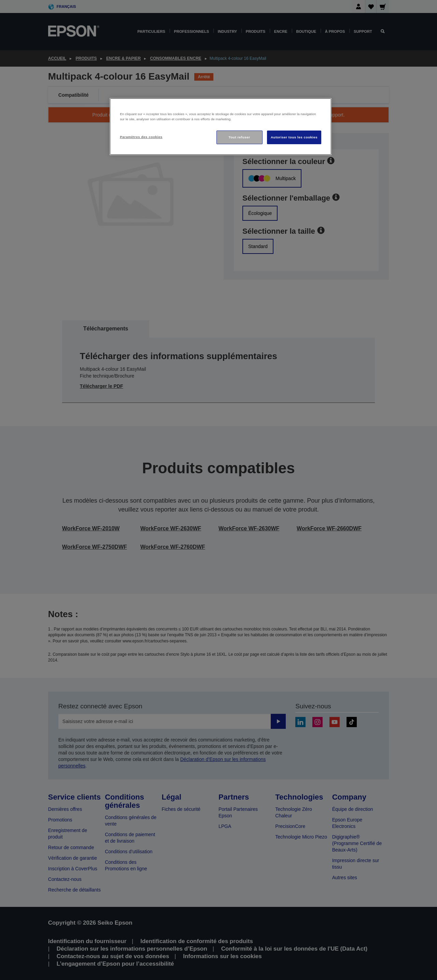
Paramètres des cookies (141, 137)
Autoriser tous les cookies (294, 137)
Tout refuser (239, 137)
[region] (221, 127)
